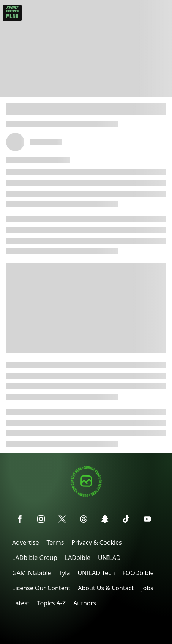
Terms (55, 542)
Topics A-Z (51, 603)
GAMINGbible (32, 573)
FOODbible (138, 573)
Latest (21, 603)
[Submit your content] (86, 496)
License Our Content (41, 588)
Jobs (147, 588)
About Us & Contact (106, 588)
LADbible (78, 558)
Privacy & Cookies (96, 542)
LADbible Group (35, 558)
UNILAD (109, 558)
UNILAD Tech (96, 573)
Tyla (65, 573)
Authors (85, 603)
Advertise (25, 542)
